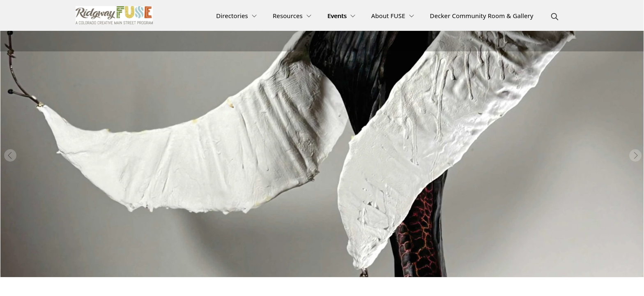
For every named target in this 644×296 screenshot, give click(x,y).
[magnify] (555, 17)
